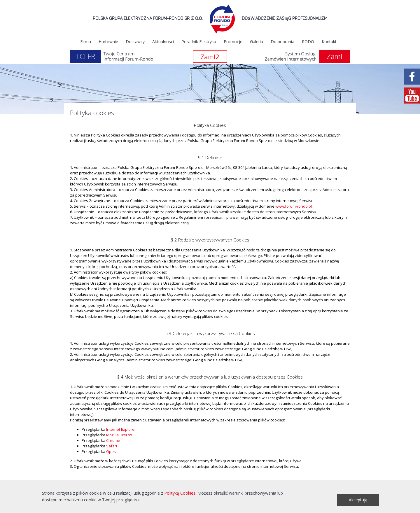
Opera (112, 451)
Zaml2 (210, 57)
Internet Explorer (121, 429)
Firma (86, 42)
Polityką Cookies (180, 493)
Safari (112, 446)
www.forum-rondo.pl (294, 206)
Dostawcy (135, 42)
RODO (308, 42)
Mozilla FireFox (119, 435)
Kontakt (329, 42)
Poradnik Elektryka (199, 42)
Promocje (233, 42)
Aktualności (163, 42)
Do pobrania (282, 42)
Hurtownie (108, 42)
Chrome (113, 440)
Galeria (257, 42)
